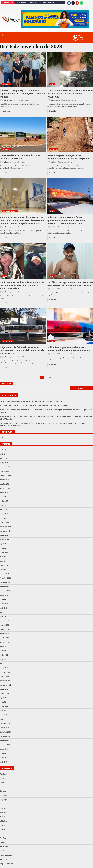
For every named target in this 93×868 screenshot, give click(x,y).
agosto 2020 (4, 749)
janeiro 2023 (4, 625)
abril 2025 (4, 510)
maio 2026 (4, 454)
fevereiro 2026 (5, 467)
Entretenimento (6, 804)
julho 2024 (4, 548)
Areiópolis (4, 774)
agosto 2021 (4, 698)
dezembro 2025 (5, 475)
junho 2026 (4, 450)
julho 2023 (4, 599)
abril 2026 (4, 458)
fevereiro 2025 (5, 518)
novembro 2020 (5, 736)
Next (50, 377)
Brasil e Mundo (5, 787)
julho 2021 (4, 702)
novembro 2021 (5, 685)
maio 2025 (4, 505)
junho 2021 (4, 706)
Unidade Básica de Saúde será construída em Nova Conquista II (23, 134)
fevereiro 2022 (5, 672)
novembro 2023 (5, 582)
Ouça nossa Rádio (81, 38)
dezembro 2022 (5, 629)
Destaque (3, 791)
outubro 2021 (5, 689)
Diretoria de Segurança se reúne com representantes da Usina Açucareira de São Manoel (23, 69)
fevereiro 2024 (5, 570)
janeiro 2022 (4, 676)
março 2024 (4, 565)
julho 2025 (4, 497)
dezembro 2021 (5, 681)
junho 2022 (4, 655)
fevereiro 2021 (5, 723)
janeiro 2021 (4, 728)
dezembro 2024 (5, 527)
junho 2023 (4, 604)
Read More (6, 111)
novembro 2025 (5, 480)
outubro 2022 (5, 638)
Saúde (2, 851)
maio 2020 (4, 762)
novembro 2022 (5, 634)
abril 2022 (4, 664)
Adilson (4, 162)
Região (52, 84)
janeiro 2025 (4, 522)
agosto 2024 (4, 544)
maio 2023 (4, 608)
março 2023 (4, 617)
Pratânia (3, 838)
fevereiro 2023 (5, 621)
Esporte (3, 808)
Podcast (3, 825)
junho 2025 (4, 501)
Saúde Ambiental (6, 855)
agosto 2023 (4, 595)
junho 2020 (4, 758)
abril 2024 (4, 561)
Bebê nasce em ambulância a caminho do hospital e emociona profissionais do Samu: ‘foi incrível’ (23, 261)
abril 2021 (4, 715)
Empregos (14, 211)
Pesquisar (6, 384)
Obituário (3, 821)
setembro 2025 (5, 488)
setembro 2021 (5, 694)
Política (3, 834)
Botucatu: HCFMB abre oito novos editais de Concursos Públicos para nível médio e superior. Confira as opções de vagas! (23, 196)
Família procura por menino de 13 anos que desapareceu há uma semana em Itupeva (70, 261)
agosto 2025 (4, 493)
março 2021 (4, 719)
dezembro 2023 (5, 578)
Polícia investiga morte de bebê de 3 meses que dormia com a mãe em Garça (70, 326)
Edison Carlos (6, 100)
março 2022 (4, 668)
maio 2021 (4, 711)
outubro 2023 (5, 587)
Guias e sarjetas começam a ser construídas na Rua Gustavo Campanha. (70, 134)
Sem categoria (5, 860)
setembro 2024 (5, 540)
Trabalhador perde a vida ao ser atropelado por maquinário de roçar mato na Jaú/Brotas (70, 69)
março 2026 (4, 463)
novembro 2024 (5, 531)
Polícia (5, 341)
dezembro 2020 (5, 732)
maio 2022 (4, 659)
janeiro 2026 (4, 471)
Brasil (2, 783)
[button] (2, 35)
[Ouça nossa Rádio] (76, 38)
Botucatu (6, 211)
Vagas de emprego (6, 864)
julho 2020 (4, 753)
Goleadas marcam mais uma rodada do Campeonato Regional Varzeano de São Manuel (31, 401)
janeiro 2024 (4, 574)
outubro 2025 (5, 484)
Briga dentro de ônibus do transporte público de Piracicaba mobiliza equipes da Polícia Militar (23, 326)
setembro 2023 (5, 591)
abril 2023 (4, 612)
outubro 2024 (5, 535)
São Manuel (6, 84)
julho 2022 (4, 651)
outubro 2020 (5, 741)
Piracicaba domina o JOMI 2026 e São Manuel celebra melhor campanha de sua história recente (36, 3)
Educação (3, 795)
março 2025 (4, 514)
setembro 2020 (5, 745)
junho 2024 (4, 552)
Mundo (3, 817)
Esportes (3, 812)
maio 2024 (4, 557)
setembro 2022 (5, 642)
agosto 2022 (4, 647)
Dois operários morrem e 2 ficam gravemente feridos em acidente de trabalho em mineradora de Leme (70, 196)
